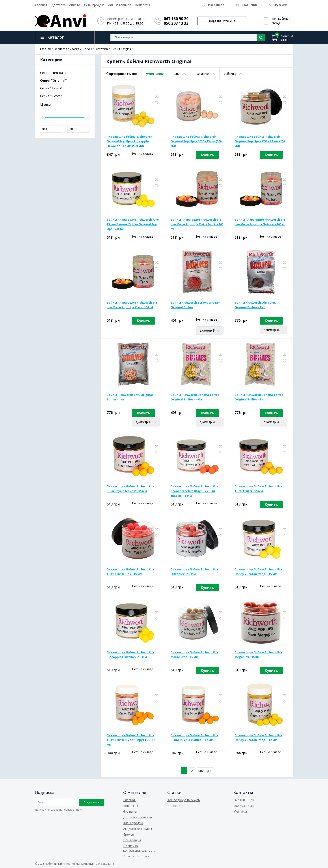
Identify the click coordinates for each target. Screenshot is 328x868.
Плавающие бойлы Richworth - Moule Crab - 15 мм (194, 655)
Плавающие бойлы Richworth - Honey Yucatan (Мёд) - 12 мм (258, 737)
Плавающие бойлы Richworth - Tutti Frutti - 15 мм (258, 489)
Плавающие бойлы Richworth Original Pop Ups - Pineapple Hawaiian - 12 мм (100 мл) (130, 141)
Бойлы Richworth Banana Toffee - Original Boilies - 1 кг (260, 397)
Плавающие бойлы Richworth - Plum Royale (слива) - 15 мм (130, 489)
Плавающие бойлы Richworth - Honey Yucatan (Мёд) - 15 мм (258, 572)
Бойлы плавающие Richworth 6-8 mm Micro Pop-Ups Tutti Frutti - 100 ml (197, 224)
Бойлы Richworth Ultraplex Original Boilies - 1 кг (255, 305)
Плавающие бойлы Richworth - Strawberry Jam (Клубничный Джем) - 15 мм (194, 491)
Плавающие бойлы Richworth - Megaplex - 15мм (258, 655)
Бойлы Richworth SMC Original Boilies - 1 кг (130, 397)
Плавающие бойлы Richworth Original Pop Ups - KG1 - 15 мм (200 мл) (260, 141)
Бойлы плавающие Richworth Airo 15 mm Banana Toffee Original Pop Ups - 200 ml (133, 224)
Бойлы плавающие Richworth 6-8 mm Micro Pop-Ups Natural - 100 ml (260, 222)
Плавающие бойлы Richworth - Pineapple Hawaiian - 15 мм (130, 655)
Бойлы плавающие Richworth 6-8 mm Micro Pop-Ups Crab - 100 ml (132, 305)
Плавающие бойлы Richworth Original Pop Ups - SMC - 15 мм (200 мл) (196, 141)
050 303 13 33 (176, 23)
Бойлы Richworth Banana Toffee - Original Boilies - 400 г (196, 397)
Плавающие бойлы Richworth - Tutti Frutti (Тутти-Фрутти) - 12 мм (131, 740)
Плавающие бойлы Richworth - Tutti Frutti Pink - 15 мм (130, 572)
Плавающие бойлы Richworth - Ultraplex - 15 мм (194, 572)
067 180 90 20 (176, 19)
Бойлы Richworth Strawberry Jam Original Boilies (196, 305)
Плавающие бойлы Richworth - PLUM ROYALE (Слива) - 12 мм (194, 737)
